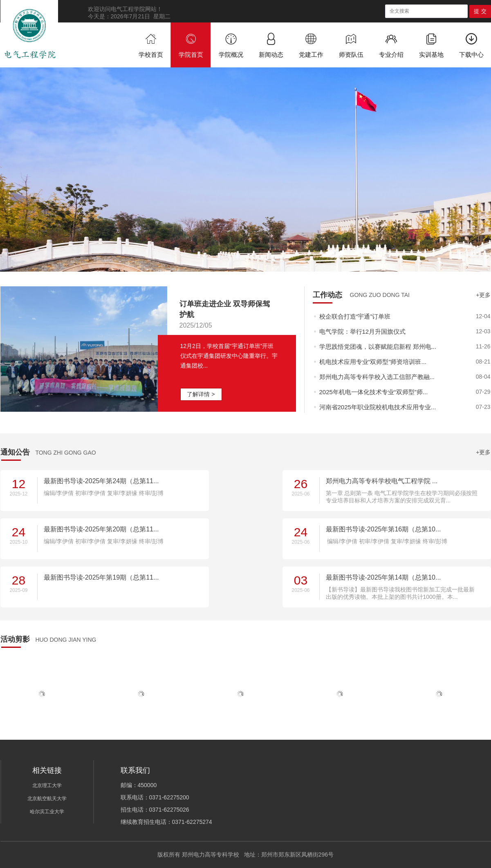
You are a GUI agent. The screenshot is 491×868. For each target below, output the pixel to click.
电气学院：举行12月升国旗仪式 (363, 331)
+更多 (483, 295)
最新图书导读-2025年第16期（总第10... (383, 529)
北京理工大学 (47, 785)
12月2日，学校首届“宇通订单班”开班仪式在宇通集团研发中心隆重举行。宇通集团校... (229, 356)
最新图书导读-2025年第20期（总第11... (101, 529)
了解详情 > (201, 394)
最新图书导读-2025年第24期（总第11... (101, 481)
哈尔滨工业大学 (47, 812)
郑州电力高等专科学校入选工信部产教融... (377, 377)
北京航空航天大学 (47, 799)
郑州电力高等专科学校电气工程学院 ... (382, 481)
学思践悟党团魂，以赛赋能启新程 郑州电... (378, 347)
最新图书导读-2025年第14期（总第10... (383, 577)
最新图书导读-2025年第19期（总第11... (101, 577)
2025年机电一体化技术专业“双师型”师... (374, 392)
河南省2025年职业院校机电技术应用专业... (378, 407)
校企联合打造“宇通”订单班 (355, 316)
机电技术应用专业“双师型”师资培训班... (373, 362)
